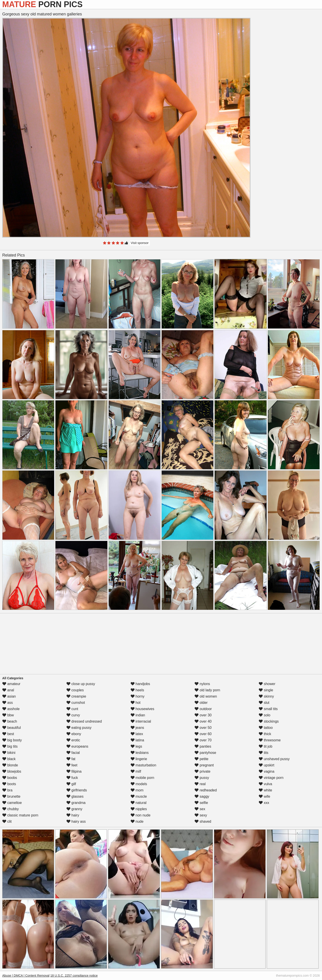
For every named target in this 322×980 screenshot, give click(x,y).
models (139, 784)
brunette (11, 796)
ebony (74, 734)
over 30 (203, 715)
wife (264, 796)
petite (201, 759)
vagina (267, 771)
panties (203, 746)
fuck (72, 778)
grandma (76, 803)
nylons (202, 684)
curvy (73, 715)
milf (136, 771)
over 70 (203, 740)
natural (139, 803)
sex (200, 809)
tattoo (266, 728)
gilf (71, 784)
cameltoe (12, 803)
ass (7, 703)
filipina (74, 771)
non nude (141, 815)
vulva (265, 784)
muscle (139, 796)
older (201, 703)
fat (71, 759)
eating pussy (79, 728)
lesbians (140, 753)
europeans (77, 746)
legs (136, 746)
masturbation (143, 765)
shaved (203, 821)
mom (137, 790)
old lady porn (207, 690)
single (266, 690)
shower (267, 684)
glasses (75, 796)
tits (264, 753)
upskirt (267, 765)
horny (138, 696)
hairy (73, 815)
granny (74, 809)
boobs (10, 778)
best (8, 734)
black (9, 759)
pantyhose (205, 753)
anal (8, 690)
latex (137, 734)
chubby (11, 809)
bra (7, 790)
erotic (73, 740)
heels (137, 690)
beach (10, 721)
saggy (202, 796)
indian (138, 715)
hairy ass (76, 821)
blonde (10, 765)
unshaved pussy (274, 759)
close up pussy (81, 684)
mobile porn (142, 778)
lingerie (139, 759)
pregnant (204, 765)
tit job (266, 746)
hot (136, 703)
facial (73, 753)
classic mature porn (20, 815)
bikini (9, 753)
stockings (269, 721)
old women (206, 696)
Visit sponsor (140, 243)
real (200, 784)
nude (137, 821)
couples (75, 690)
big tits (10, 746)
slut (264, 703)
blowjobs (12, 771)
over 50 (203, 728)
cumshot (76, 703)
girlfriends (77, 790)
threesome (270, 740)
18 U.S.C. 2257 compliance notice (74, 976)
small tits (268, 709)
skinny (266, 696)
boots (9, 784)
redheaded (206, 790)
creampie (76, 696)
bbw (8, 715)
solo (265, 715)
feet (72, 765)
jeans (137, 728)
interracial (141, 721)
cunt (72, 709)
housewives (142, 709)
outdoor (203, 709)
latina (137, 740)
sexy (201, 815)
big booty (12, 740)
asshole (11, 709)
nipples (139, 809)
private (202, 771)
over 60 (203, 734)
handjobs (140, 684)
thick (265, 734)
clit (7, 821)
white (265, 790)
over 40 (203, 721)
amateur (11, 684)
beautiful (12, 728)
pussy (202, 778)
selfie (201, 803)
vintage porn (271, 778)
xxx (264, 803)
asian (9, 696)
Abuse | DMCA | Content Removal (26, 976)
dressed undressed (84, 721)
